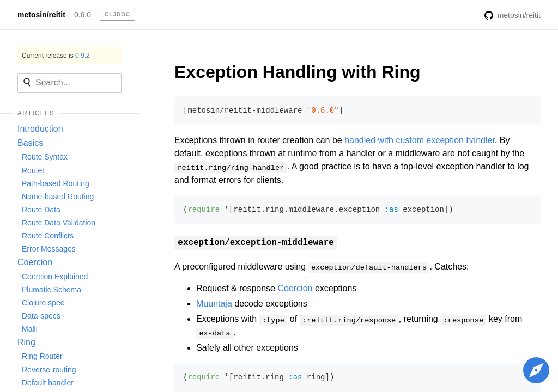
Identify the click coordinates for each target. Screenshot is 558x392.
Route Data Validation (59, 223)
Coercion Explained (55, 277)
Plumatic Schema (51, 290)
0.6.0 (83, 15)
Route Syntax (45, 157)
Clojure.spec (43, 303)
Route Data (41, 210)
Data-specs (41, 316)
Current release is (56, 56)
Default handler (48, 383)
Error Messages (49, 249)
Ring (26, 342)
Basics (30, 143)
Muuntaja (214, 304)
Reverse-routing (49, 370)
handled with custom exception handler (420, 140)
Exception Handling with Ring (298, 72)
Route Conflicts (48, 236)
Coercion (35, 262)
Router (33, 170)
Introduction (40, 129)
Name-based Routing (58, 197)
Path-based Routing (56, 183)
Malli (30, 329)
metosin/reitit (41, 15)
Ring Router (42, 356)
